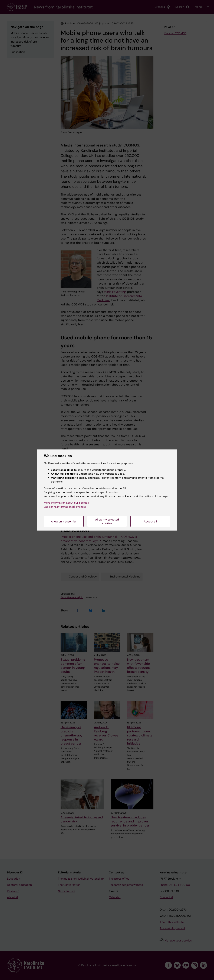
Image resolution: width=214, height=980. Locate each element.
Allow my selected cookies (107, 521)
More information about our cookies (66, 503)
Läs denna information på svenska (65, 507)
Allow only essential (64, 521)
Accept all (150, 521)
